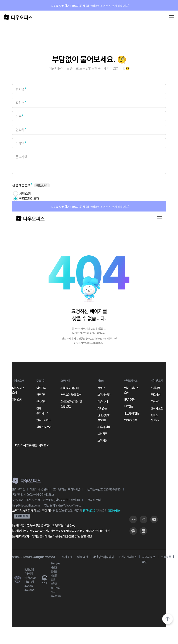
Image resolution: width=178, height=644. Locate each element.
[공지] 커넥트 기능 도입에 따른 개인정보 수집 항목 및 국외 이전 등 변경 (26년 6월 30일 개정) (61, 531)
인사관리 (41, 401)
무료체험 (155, 395)
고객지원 (102, 441)
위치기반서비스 (128, 557)
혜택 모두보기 (44, 427)
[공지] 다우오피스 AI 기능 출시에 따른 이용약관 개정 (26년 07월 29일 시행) (52, 536)
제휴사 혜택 (104, 427)
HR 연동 (129, 406)
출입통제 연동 (132, 413)
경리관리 (41, 395)
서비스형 (25, 193)
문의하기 (155, 401)
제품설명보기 (42, 185)
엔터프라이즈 (44, 420)
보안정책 (102, 434)
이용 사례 (103, 401)
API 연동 (102, 408)
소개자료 (155, 388)
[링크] (133, 519)
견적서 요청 (157, 408)
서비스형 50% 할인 (71, 395)
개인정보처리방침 (103, 557)
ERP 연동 (129, 399)
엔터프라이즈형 (29, 198)
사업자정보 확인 (148, 559)
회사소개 (17, 399)
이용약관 (82, 557)
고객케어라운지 (22, 516)
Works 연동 (131, 420)
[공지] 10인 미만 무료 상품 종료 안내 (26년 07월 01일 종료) (44, 525)
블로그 (101, 388)
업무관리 (41, 388)
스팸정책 (166, 557)
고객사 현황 (104, 395)
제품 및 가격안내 (70, 388)
